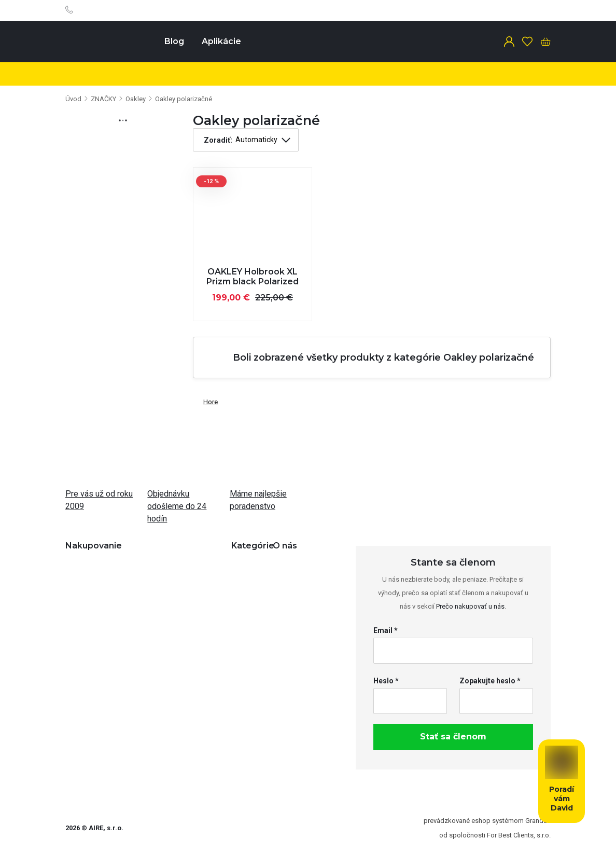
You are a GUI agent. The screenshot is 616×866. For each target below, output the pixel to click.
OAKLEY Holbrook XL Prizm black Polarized (253, 277)
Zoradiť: (218, 140)
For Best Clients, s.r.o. (519, 835)
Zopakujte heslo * (490, 681)
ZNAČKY (103, 99)
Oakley (136, 99)
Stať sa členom (453, 737)
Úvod (73, 99)
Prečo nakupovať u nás (470, 606)
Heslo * (386, 681)
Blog (174, 41)
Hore (205, 400)
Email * (386, 630)
